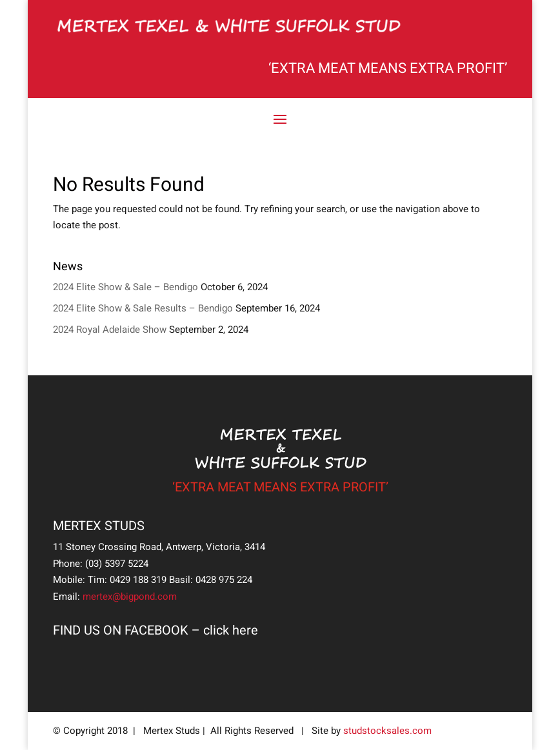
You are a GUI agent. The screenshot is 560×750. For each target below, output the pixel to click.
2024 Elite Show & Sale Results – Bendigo (143, 308)
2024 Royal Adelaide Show (110, 330)
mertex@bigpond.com (130, 597)
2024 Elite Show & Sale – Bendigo (125, 287)
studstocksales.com (387, 731)
